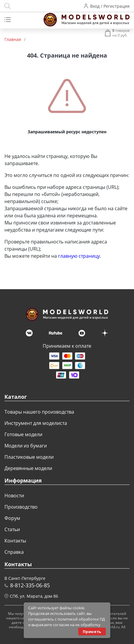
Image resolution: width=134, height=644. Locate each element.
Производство (21, 507)
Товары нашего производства (39, 412)
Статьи (12, 529)
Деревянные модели (28, 468)
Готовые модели (23, 434)
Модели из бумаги (26, 446)
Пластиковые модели (29, 457)
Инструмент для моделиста (36, 423)
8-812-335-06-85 (30, 585)
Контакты (15, 541)
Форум (12, 518)
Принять (92, 632)
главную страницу (79, 256)
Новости (14, 496)
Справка (14, 552)
